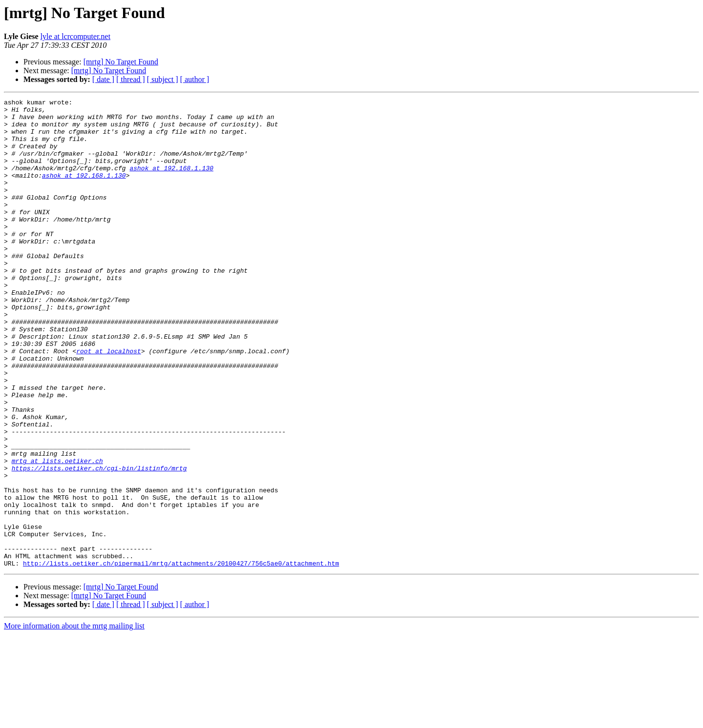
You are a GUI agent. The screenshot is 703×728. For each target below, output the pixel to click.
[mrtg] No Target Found (121, 62)
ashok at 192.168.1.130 (171, 182)
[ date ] (103, 79)
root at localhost (109, 402)
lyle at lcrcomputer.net (76, 36)
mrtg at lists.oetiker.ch (57, 534)
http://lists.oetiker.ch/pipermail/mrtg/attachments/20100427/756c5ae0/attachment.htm (181, 657)
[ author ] (195, 79)
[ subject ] (163, 79)
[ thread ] (131, 79)
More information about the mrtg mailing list (74, 719)
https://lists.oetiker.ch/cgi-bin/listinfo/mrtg (99, 543)
